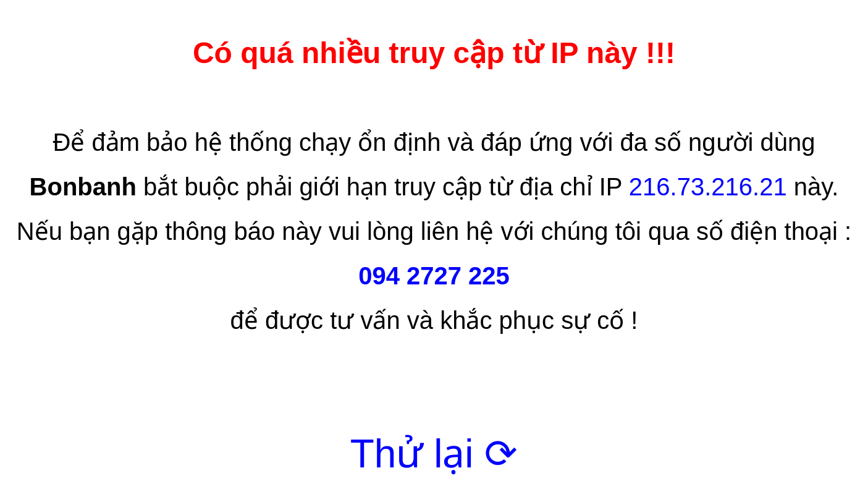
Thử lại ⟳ (434, 454)
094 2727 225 (434, 276)
